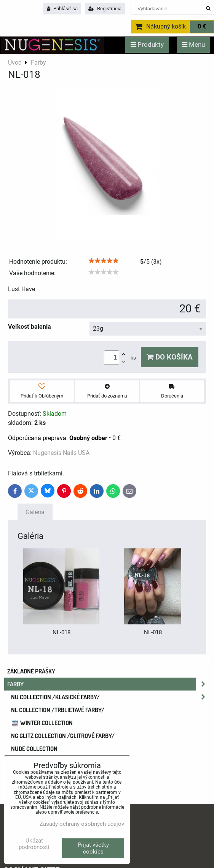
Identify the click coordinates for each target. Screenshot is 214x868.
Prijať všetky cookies (93, 848)
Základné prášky (31, 671)
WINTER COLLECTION (42, 723)
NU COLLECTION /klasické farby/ (110, 697)
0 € (202, 27)
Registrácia (105, 9)
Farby (109, 684)
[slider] (104, 261)
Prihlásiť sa (62, 9)
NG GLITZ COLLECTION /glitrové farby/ (63, 736)
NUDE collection (34, 749)
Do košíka (170, 357)
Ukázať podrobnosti (34, 844)
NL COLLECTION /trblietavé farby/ (58, 710)
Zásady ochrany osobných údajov (82, 824)
